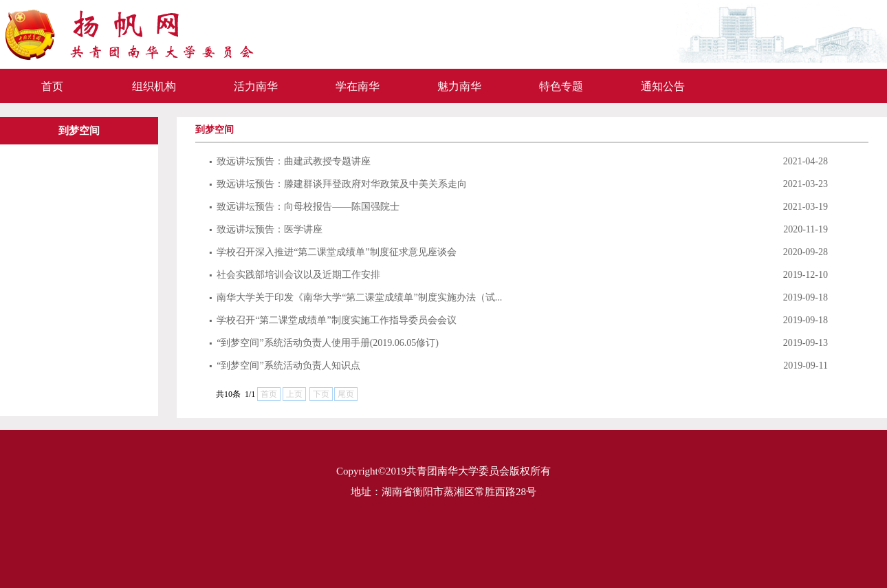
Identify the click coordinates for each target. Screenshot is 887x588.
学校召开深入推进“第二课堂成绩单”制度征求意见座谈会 (333, 252)
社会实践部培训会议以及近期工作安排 (295, 275)
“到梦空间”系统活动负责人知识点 (285, 366)
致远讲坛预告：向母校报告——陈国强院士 (304, 207)
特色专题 (561, 86)
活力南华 (256, 86)
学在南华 (358, 86)
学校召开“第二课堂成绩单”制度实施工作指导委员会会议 (333, 320)
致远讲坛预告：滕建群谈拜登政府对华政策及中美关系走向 (338, 184)
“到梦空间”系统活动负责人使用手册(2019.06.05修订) (324, 343)
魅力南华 (459, 86)
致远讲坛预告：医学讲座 (266, 229)
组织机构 (154, 86)
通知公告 (663, 86)
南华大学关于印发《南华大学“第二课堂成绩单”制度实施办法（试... (355, 297)
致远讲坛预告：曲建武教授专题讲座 (290, 161)
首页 (52, 86)
